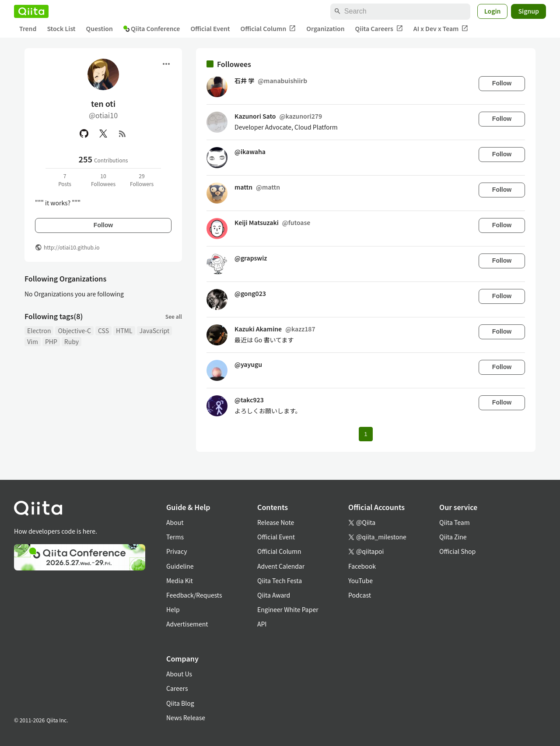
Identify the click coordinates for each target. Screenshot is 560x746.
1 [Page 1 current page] (366, 434)
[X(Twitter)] (103, 134)
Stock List (61, 28)
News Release (186, 718)
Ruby (72, 341)
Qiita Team (455, 522)
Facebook (362, 566)
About (175, 522)
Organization (325, 28)
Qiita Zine (453, 537)
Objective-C (74, 331)
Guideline (180, 566)
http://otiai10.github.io (72, 247)
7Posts (65, 180)
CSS (103, 331)
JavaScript (155, 331)
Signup (528, 11)
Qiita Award (274, 595)
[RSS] (122, 134)
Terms (175, 537)
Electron (39, 331)
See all (174, 316)
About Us (179, 674)
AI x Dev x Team (441, 29)
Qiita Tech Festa (280, 581)
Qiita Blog (180, 703)
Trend (28, 28)
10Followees (103, 180)
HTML (124, 331)
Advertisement (187, 624)
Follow (103, 225)
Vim (33, 341)
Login (493, 11)
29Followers (142, 180)
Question (100, 28)
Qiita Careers (379, 29)
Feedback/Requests (194, 595)
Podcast (360, 595)
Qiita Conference (152, 28)
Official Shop (457, 551)
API (262, 624)
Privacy (177, 551)
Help (173, 609)
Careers (177, 688)
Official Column (268, 29)
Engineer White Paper (288, 609)
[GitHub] (84, 134)
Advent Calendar (281, 566)
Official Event (210, 28)
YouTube (360, 581)
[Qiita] (31, 11)
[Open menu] (166, 64)
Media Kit (180, 581)
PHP (51, 341)
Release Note (276, 522)
